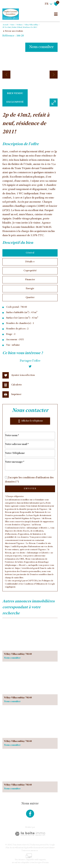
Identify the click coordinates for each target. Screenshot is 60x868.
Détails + (30, 262)
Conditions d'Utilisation (34, 584)
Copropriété (30, 271)
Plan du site (10, 848)
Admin (51, 848)
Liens (45, 848)
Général (30, 253)
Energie (30, 289)
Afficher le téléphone (30, 421)
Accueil (5, 25)
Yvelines (19, 25)
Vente (12, 25)
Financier (30, 280)
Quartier (30, 298)
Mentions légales (23, 848)
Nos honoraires (36, 848)
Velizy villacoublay (31, 25)
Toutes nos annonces (30, 851)
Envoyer (30, 489)
